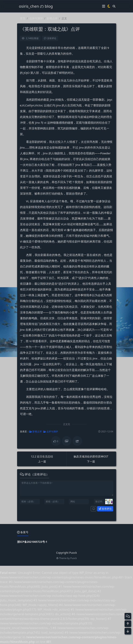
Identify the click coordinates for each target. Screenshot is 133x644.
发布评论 (103, 509)
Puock (74, 558)
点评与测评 (36, 18)
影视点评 (52, 18)
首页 (23, 18)
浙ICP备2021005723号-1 (32, 542)
